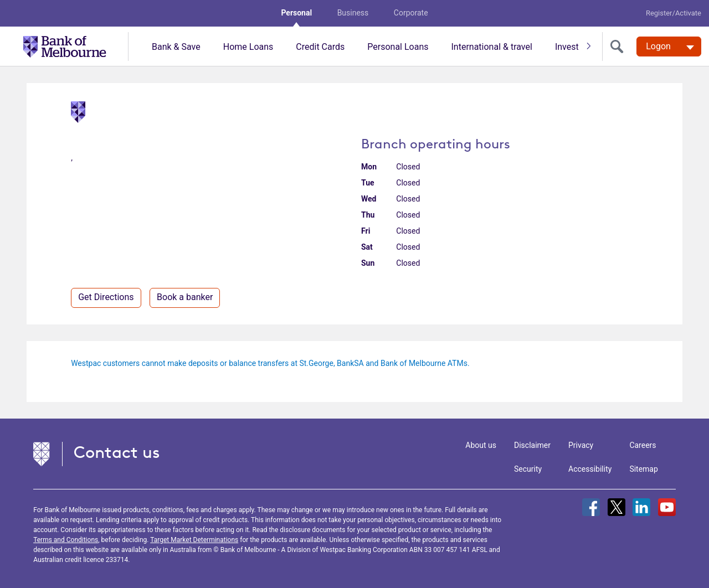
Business (353, 13)
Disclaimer (532, 445)
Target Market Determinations (194, 540)
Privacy (581, 445)
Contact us (117, 452)
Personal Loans (398, 47)
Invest (567, 47)
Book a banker (185, 297)
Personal (296, 13)
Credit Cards (320, 47)
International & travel (491, 47)
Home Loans (248, 47)
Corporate (411, 13)
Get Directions (106, 297)
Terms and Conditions (66, 540)
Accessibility (590, 469)
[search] (619, 47)
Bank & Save (176, 47)
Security (528, 469)
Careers (643, 445)
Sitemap (643, 469)
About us (481, 445)
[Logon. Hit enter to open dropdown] (669, 47)
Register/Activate (674, 13)
